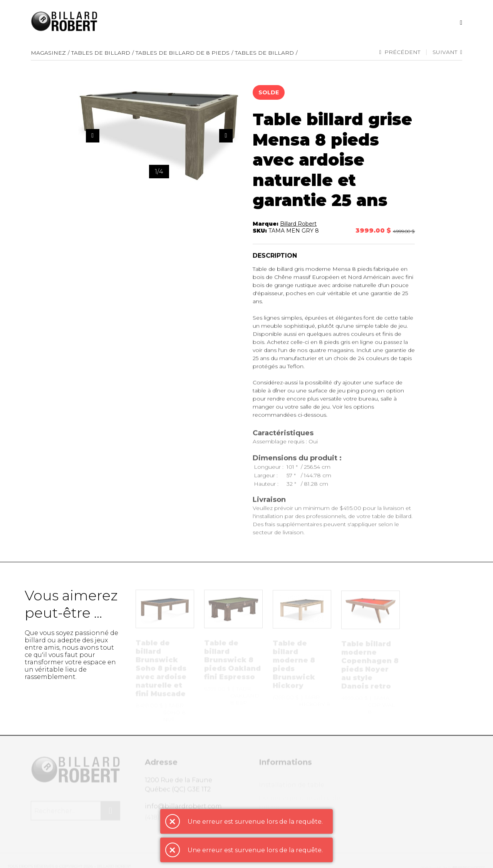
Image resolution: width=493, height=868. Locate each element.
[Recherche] (461, 23)
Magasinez (48, 53)
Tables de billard (264, 53)
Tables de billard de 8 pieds (183, 53)
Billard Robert (298, 225)
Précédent (400, 53)
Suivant (447, 53)
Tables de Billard (101, 53)
